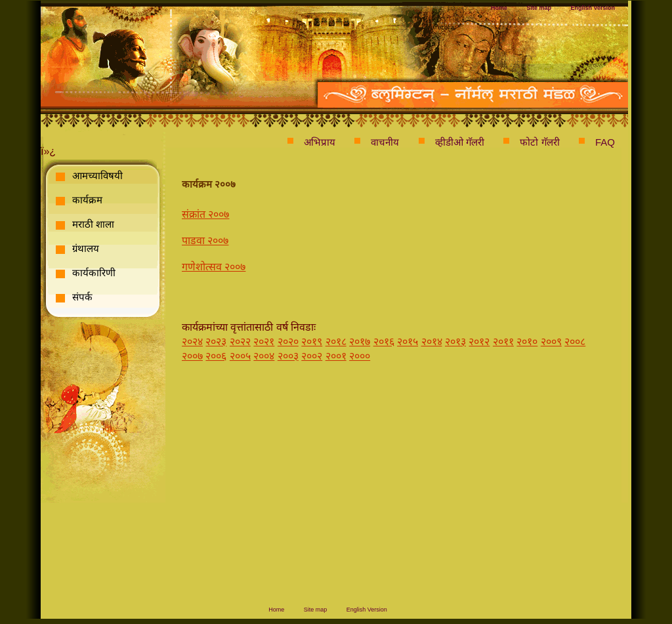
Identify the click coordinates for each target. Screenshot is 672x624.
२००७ (192, 356)
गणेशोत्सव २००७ (214, 267)
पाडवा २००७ (205, 240)
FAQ (605, 142)
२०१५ (408, 342)
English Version (593, 8)
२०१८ (336, 342)
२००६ (216, 356)
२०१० (527, 342)
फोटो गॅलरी (539, 142)
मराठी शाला (93, 224)
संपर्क (82, 297)
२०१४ (432, 342)
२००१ (336, 356)
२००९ (551, 342)
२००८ (575, 342)
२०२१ (264, 342)
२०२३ (216, 342)
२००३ (288, 356)
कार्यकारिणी (94, 273)
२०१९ (312, 342)
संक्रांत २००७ (205, 214)
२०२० (288, 342)
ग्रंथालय (86, 248)
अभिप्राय (320, 142)
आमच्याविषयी (97, 176)
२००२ (312, 356)
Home (499, 8)
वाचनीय (385, 142)
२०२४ (192, 342)
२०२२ (240, 342)
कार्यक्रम (87, 200)
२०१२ (479, 342)
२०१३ (455, 342)
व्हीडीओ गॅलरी (460, 142)
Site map (539, 8)
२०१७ (360, 342)
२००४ (264, 356)
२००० (360, 356)
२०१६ (384, 342)
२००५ (240, 356)
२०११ (503, 342)
